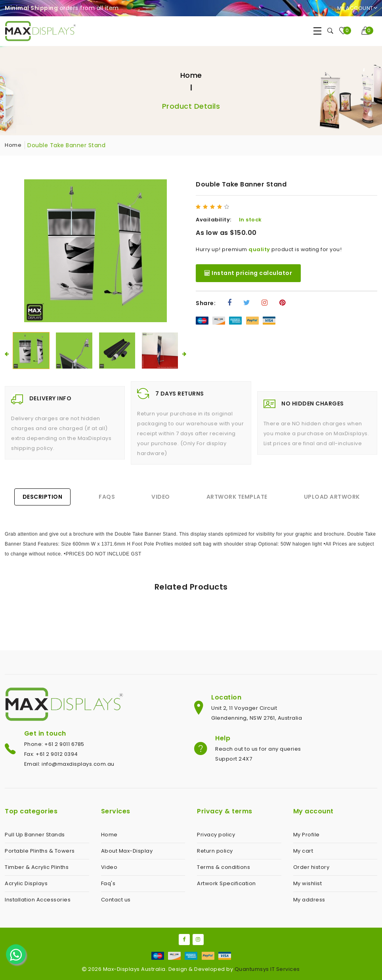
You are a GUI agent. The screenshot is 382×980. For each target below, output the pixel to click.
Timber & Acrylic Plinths (37, 867)
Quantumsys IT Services (267, 969)
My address (309, 900)
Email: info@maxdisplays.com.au (69, 764)
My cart (303, 851)
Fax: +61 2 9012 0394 (51, 754)
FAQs (107, 497)
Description (43, 497)
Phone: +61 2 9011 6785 (54, 744)
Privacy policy (216, 835)
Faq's (108, 883)
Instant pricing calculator (248, 273)
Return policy (215, 851)
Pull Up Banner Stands (35, 835)
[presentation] (7, 354)
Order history (311, 867)
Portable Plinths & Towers (40, 851)
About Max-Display (127, 851)
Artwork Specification (226, 883)
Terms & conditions (223, 867)
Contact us (116, 900)
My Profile (307, 835)
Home (191, 75)
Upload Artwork (332, 497)
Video (161, 497)
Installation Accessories (38, 900)
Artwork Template (237, 497)
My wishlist (308, 883)
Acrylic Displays (26, 883)
